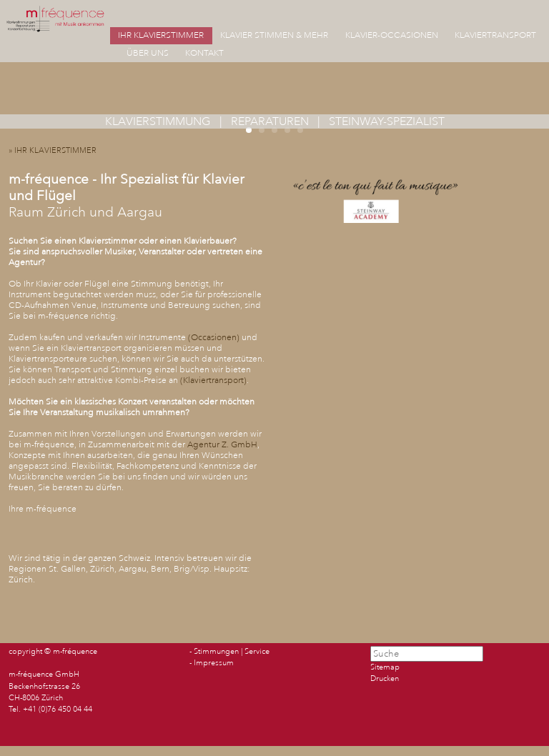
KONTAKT (204, 53)
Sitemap (385, 667)
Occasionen (214, 338)
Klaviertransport (213, 381)
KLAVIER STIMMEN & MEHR (274, 35)
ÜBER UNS (148, 53)
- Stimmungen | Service (229, 652)
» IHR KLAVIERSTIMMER (56, 151)
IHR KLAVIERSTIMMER (161, 35)
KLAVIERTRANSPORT (495, 35)
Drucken (385, 679)
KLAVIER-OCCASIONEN (392, 35)
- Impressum (212, 663)
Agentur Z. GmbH (222, 445)
